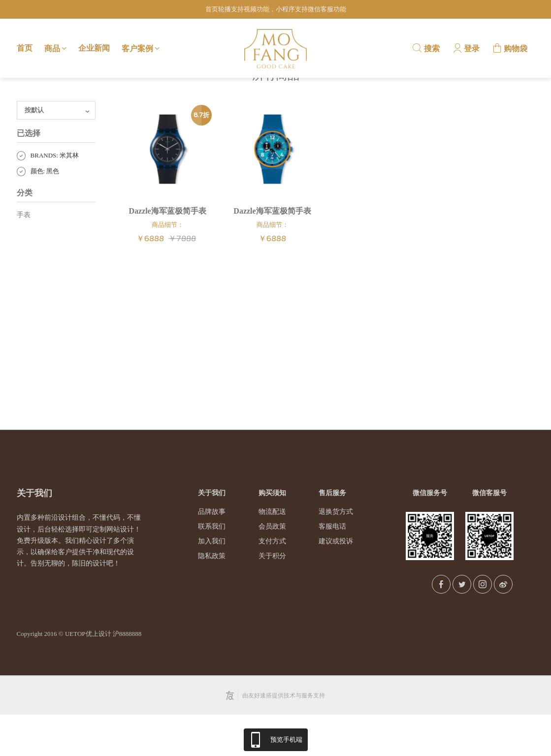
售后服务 (332, 535)
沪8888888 (127, 676)
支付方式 (272, 583)
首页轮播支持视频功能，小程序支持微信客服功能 (276, 9)
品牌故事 (212, 553)
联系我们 (212, 568)
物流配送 (272, 553)
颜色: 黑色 (38, 213)
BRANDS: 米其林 (48, 197)
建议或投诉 (336, 583)
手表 (24, 256)
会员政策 (272, 568)
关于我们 (212, 535)
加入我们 (212, 583)
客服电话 (332, 568)
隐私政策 (212, 598)
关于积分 (272, 598)
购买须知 (272, 535)
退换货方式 (336, 553)
